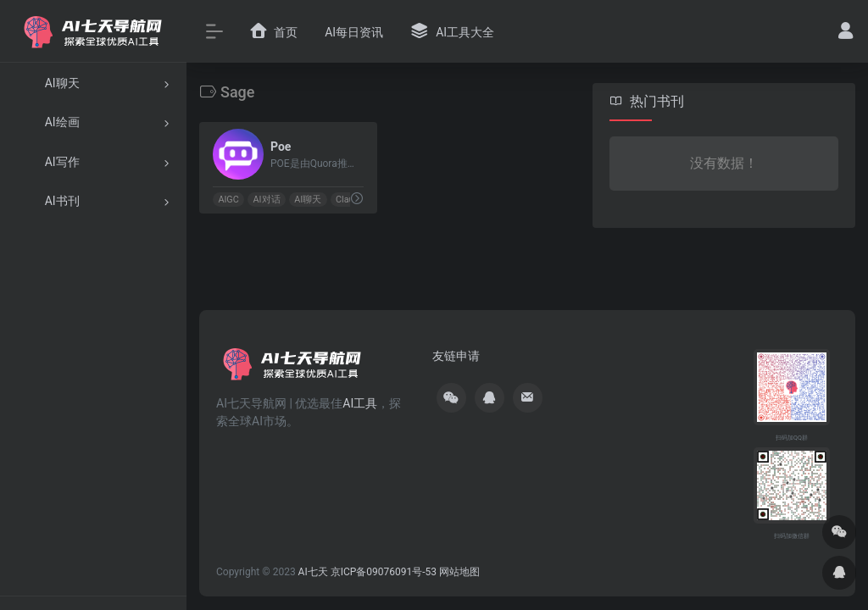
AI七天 (313, 572)
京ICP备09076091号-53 (384, 572)
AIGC (228, 200)
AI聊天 (308, 200)
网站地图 (459, 572)
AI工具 (360, 403)
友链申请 (456, 356)
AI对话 (267, 200)
